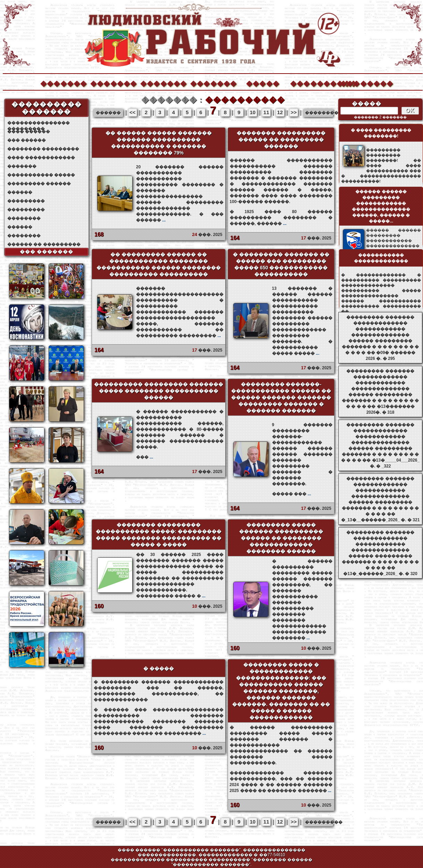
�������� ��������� (43, 149)
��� (145, 457)
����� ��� (292, 494)
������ (20, 192)
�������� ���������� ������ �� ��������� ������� (281, 140)
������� (63, 83)
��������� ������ (39, 184)
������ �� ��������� (44, 244)
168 (99, 234)
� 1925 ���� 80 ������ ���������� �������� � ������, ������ (281, 218)
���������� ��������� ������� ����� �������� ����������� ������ (159, 391)
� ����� (159, 668)
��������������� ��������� (39, 123)
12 (280, 112)
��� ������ (27, 140)
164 (235, 238)
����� (263, 83)
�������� (363, 83)
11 (266, 112)
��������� (26, 201)
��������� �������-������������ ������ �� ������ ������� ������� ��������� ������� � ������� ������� (281, 397)
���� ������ (29, 132)
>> (294, 112)
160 (99, 606)
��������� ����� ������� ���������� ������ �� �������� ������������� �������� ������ (281, 538)
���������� (313, 83)
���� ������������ (41, 158)
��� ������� (47, 252)
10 (253, 112)
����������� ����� (41, 175)
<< (133, 112)
